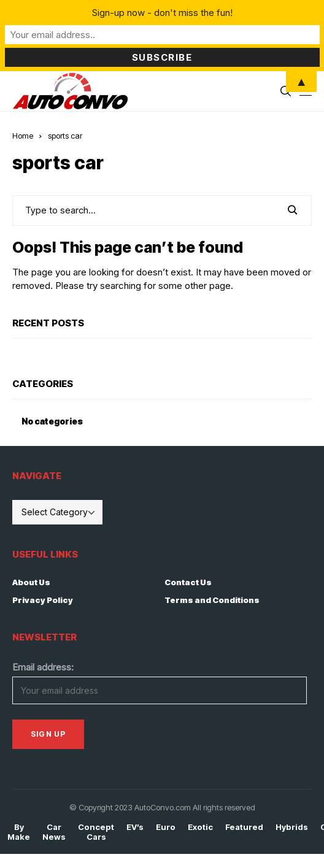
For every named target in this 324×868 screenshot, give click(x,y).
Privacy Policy (43, 600)
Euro (166, 827)
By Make (19, 832)
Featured (244, 827)
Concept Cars (96, 832)
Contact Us (188, 582)
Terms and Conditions (212, 600)
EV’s (135, 827)
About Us (31, 582)
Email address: (43, 667)
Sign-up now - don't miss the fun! (162, 13)
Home (23, 136)
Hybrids (292, 827)
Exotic (200, 827)
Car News (54, 832)
